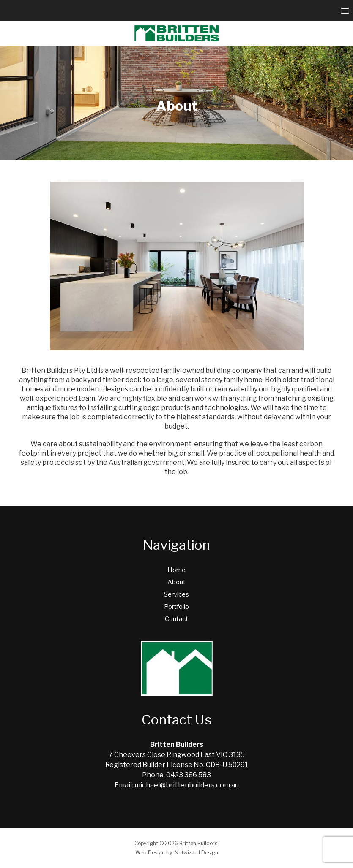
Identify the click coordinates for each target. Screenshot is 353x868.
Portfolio (176, 607)
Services (176, 594)
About (176, 582)
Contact (176, 619)
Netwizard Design (196, 853)
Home (176, 570)
